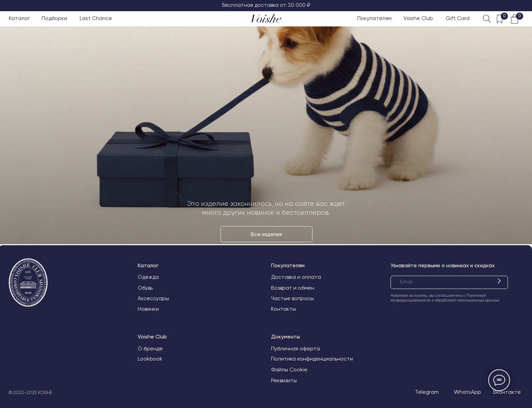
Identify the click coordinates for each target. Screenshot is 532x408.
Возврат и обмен (293, 288)
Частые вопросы (292, 298)
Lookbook (150, 359)
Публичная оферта (296, 349)
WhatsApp (468, 392)
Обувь (145, 288)
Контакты (283, 309)
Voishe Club (418, 18)
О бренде (150, 349)
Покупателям (374, 18)
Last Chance (96, 18)
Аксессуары (153, 298)
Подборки (54, 18)
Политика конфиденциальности (312, 359)
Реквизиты (284, 381)
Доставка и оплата (296, 277)
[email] (449, 282)
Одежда (148, 277)
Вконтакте (507, 392)
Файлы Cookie (289, 370)
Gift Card (458, 18)
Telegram (427, 392)
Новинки (148, 309)
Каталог (19, 18)
